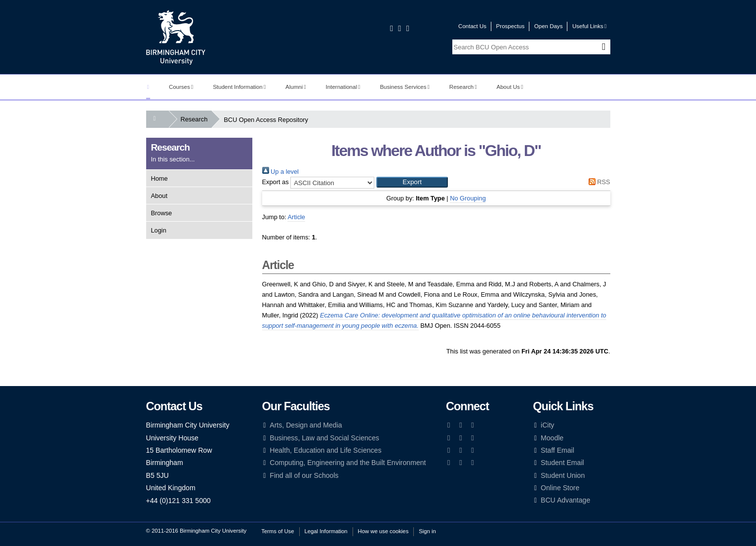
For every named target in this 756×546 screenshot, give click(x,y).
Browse (162, 213)
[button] (412, 182)
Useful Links (589, 26)
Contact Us (472, 26)
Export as (276, 182)
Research (463, 87)
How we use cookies (383, 531)
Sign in (427, 531)
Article (296, 217)
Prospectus (511, 26)
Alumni (296, 87)
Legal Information (326, 531)
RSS (597, 182)
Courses (181, 87)
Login (159, 230)
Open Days (549, 26)
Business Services (405, 87)
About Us (510, 87)
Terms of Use (278, 531)
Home (159, 178)
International (343, 87)
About (159, 196)
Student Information (239, 87)
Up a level (280, 172)
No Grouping (468, 198)
